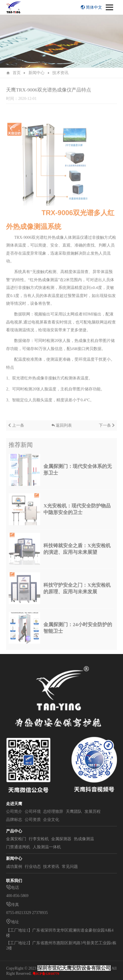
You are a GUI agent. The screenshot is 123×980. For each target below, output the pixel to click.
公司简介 (14, 812)
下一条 (107, 429)
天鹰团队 (74, 812)
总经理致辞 (53, 812)
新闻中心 (36, 73)
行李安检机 (39, 839)
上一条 (16, 429)
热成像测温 (84, 839)
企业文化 (51, 820)
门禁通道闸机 (18, 847)
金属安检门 (16, 839)
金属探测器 (61, 839)
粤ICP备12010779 (46, 974)
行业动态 (33, 867)
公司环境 (33, 812)
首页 (17, 73)
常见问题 (70, 867)
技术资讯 (60, 73)
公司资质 (33, 820)
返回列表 (62, 429)
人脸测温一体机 (47, 847)
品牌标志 (14, 820)
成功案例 (14, 867)
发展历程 (93, 812)
